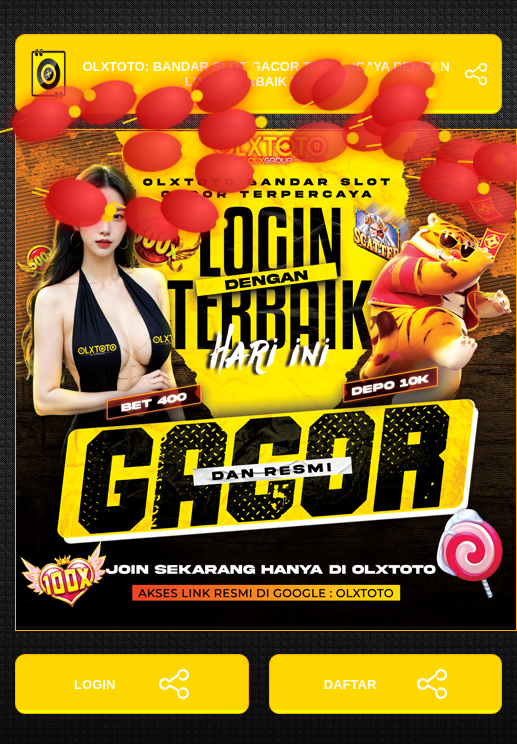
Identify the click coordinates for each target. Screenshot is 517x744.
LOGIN (131, 684)
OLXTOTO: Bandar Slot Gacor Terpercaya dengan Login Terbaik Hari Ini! (258, 74)
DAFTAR (385, 684)
